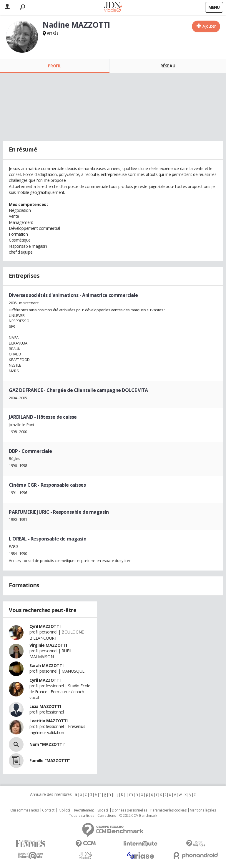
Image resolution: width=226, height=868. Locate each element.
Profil (55, 66)
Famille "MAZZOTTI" (50, 760)
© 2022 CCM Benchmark (138, 816)
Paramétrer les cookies (168, 810)
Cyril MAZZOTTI (45, 626)
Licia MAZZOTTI (45, 706)
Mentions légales (203, 810)
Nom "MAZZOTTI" (47, 744)
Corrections (107, 816)
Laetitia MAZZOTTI (49, 721)
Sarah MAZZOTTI (46, 665)
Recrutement (84, 810)
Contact (48, 810)
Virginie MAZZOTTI (48, 645)
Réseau (168, 66)
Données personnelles (129, 810)
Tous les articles (82, 816)
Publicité (64, 810)
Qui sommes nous (25, 810)
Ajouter (209, 26)
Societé (103, 810)
